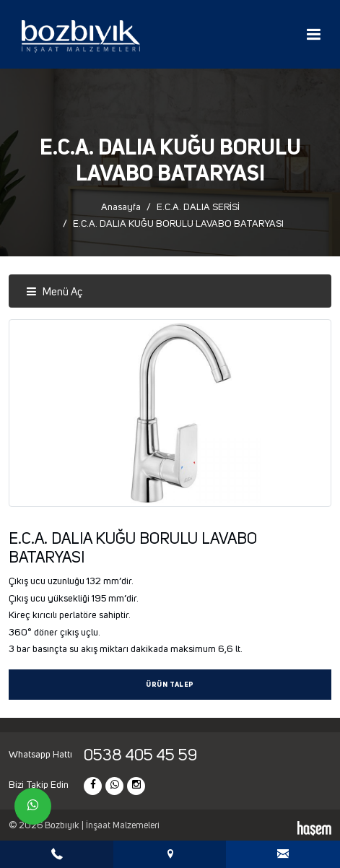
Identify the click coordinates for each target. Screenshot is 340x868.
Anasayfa (121, 207)
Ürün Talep (170, 685)
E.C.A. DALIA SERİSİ (198, 207)
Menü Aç (54, 292)
